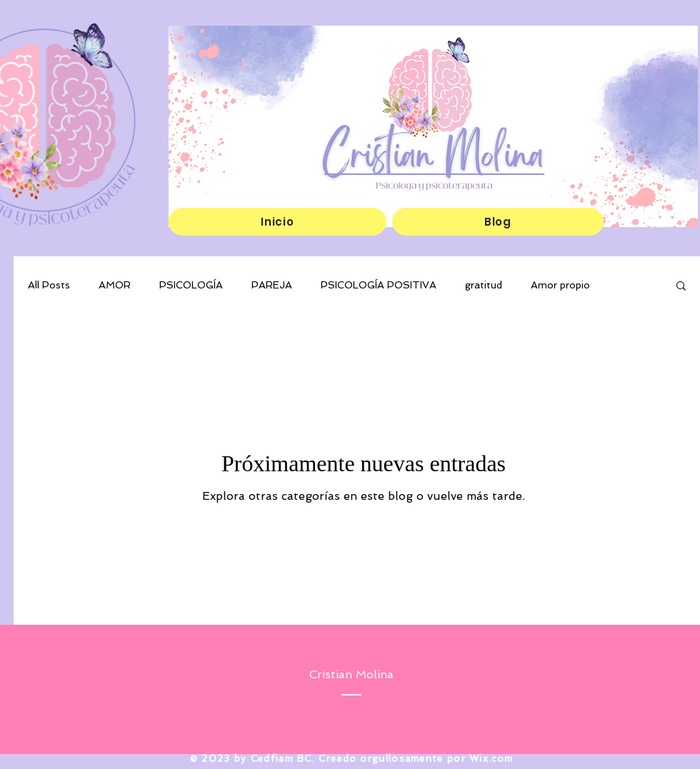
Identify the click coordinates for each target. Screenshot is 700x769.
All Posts (49, 285)
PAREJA (272, 285)
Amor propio (560, 285)
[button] (681, 287)
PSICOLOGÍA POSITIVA (379, 285)
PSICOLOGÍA (191, 285)
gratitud (484, 285)
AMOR (115, 285)
